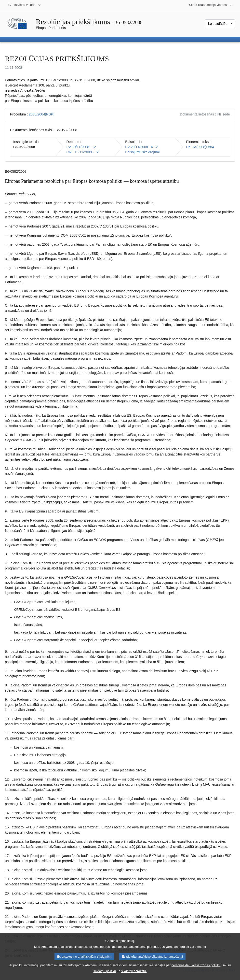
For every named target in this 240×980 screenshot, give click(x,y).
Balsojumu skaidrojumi (142, 152)
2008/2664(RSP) (41, 114)
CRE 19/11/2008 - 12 (82, 152)
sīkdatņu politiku (105, 976)
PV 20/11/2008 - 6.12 (141, 147)
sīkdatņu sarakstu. (134, 976)
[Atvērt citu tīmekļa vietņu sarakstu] (211, 5)
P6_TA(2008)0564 (200, 147)
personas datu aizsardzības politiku (196, 971)
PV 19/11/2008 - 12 (81, 147)
